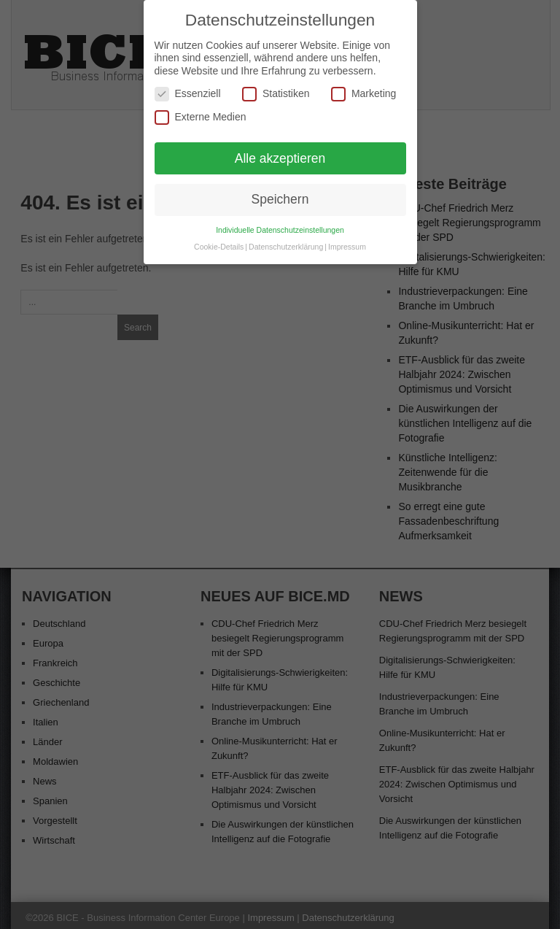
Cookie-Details (219, 242)
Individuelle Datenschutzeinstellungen (280, 225)
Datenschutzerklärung (286, 242)
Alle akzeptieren (280, 153)
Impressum (347, 242)
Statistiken (276, 89)
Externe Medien (201, 112)
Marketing (363, 89)
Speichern (280, 194)
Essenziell (188, 89)
